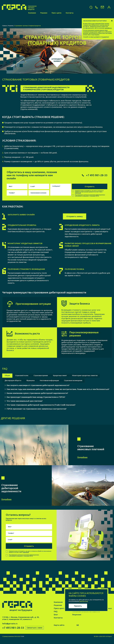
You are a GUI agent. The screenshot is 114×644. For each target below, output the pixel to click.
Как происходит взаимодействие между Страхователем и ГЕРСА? (36, 402)
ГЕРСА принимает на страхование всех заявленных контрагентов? (37, 414)
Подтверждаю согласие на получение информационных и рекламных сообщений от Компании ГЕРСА (90, 195)
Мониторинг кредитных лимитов (20, 381)
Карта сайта (59, 630)
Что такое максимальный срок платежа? (25, 406)
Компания (32, 20)
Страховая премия (45, 376)
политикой (78, 193)
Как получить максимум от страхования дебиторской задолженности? (38, 390)
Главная (4, 26)
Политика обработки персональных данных (92, 613)
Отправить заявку (75, 216)
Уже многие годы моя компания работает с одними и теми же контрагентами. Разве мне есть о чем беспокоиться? (58, 394)
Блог (56, 620)
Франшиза (69, 381)
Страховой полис (24, 376)
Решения (44, 20)
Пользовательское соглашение (86, 617)
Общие (8, 376)
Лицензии (77, 620)
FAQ (56, 617)
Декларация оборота (49, 381)
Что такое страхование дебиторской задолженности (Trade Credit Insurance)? (41, 410)
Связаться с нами (35, 633)
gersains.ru (108, 28)
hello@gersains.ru (10, 629)
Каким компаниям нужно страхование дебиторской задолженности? (37, 398)
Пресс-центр (57, 20)
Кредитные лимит (67, 376)
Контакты (70, 20)
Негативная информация (90, 381)
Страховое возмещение (15, 386)
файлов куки (84, 601)
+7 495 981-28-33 (13, 633)
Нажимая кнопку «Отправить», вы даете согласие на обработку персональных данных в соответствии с (89, 192)
